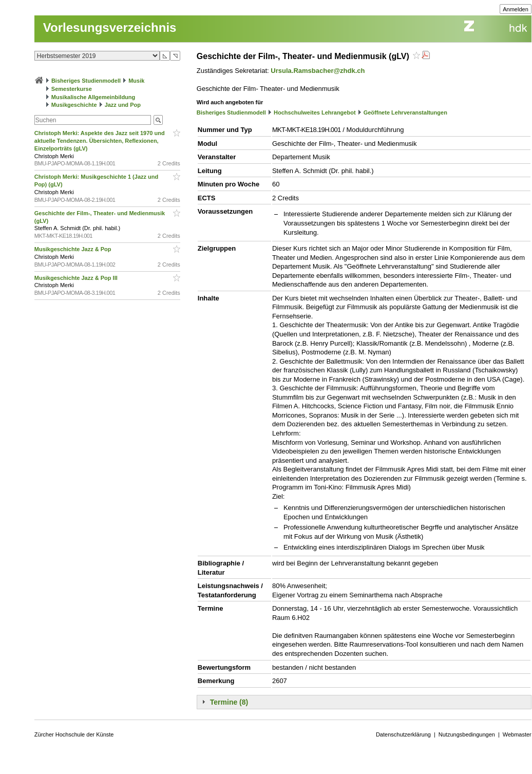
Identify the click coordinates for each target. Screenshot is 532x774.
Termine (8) (229, 702)
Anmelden (516, 9)
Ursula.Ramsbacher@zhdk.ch (318, 71)
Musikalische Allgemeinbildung (93, 97)
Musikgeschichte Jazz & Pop (74, 249)
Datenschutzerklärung (403, 734)
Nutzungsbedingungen (467, 734)
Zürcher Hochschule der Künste (74, 734)
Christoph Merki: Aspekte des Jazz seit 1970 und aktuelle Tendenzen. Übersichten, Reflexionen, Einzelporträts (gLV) (100, 141)
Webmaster (517, 734)
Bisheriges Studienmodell (86, 81)
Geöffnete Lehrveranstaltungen (405, 112)
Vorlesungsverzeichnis (110, 27)
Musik (136, 81)
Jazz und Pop (123, 105)
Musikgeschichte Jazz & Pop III (77, 278)
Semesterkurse (72, 89)
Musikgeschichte (74, 105)
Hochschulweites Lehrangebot (315, 112)
